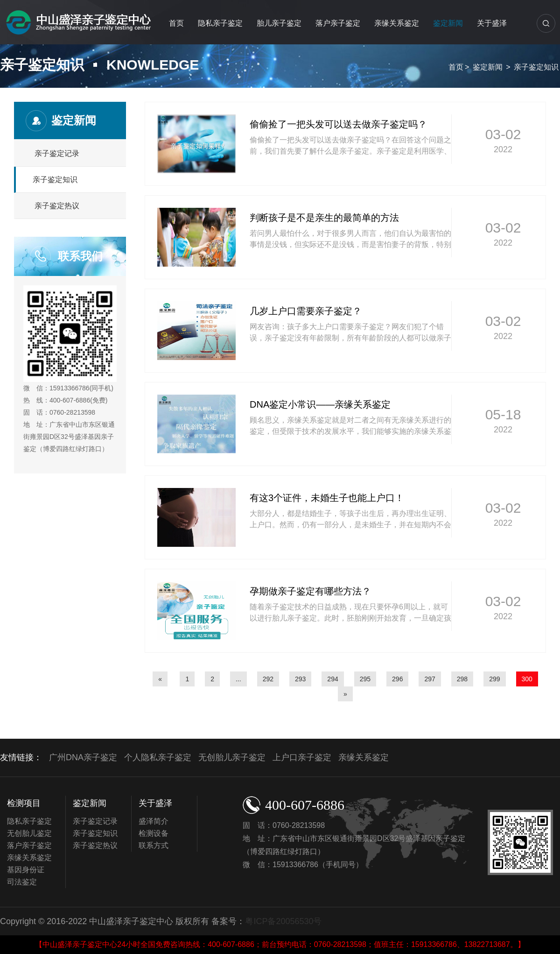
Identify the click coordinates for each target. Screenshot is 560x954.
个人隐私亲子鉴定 (158, 757)
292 (268, 679)
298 (462, 679)
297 (430, 679)
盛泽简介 (154, 821)
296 (397, 679)
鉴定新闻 (448, 23)
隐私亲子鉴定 (220, 23)
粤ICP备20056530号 (283, 921)
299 (494, 679)
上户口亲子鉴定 (302, 757)
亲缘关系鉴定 (397, 23)
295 (365, 679)
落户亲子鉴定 (338, 23)
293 (300, 679)
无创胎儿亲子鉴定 (232, 757)
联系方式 (154, 845)
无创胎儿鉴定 (29, 833)
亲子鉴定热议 (57, 206)
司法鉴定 (22, 882)
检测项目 (24, 803)
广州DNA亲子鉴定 (83, 757)
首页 (176, 23)
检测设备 (154, 833)
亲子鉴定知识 (536, 67)
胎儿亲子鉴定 (279, 23)
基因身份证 (26, 870)
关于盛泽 (492, 23)
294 (332, 679)
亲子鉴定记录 (57, 153)
